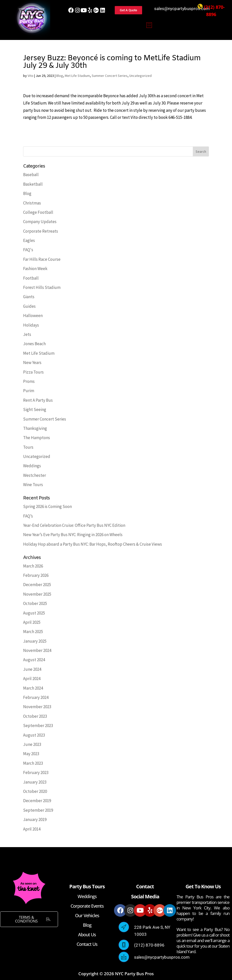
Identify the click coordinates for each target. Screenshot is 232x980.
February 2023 (36, 772)
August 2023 (34, 735)
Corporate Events (87, 906)
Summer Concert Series (110, 76)
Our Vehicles (87, 915)
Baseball (31, 175)
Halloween (33, 316)
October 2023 (35, 716)
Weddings (32, 466)
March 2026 (33, 566)
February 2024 (36, 697)
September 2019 (38, 810)
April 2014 (32, 829)
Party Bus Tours (87, 886)
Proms (29, 381)
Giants (29, 297)
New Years (32, 363)
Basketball (33, 184)
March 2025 (33, 632)
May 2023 (31, 754)
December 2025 (37, 585)
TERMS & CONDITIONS (33, 919)
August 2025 (34, 613)
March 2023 (33, 763)
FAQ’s (28, 516)
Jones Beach (34, 344)
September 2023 (38, 726)
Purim (29, 391)
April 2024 (32, 679)
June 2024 (32, 669)
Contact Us (87, 944)
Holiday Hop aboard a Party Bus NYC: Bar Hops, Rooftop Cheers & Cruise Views (93, 544)
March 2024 (33, 688)
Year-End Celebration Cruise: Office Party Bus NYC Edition (74, 525)
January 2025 (35, 641)
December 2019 (37, 801)
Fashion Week (35, 269)
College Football (38, 212)
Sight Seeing (35, 409)
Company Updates (40, 222)
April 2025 (32, 622)
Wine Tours (33, 485)
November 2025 (37, 594)
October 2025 (35, 603)
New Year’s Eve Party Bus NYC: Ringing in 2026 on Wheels (73, 535)
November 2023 (37, 707)
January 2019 (35, 819)
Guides (29, 306)
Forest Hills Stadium (42, 287)
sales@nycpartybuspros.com (182, 9)
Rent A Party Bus (38, 400)
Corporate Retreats (41, 231)
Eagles (29, 240)
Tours (28, 447)
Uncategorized (140, 76)
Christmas (32, 203)
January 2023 (35, 782)
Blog (60, 76)
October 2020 (35, 791)
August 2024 (34, 660)
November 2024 (37, 650)
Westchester (35, 475)
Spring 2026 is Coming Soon (47, 506)
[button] (149, 25)
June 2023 (32, 744)
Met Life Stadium (77, 76)
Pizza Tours (33, 372)
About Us (87, 935)
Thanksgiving (35, 428)
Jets (27, 334)
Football (31, 278)
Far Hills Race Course (42, 259)
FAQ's (28, 250)
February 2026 (36, 575)
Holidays (31, 325)
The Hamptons (37, 438)
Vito (31, 76)
